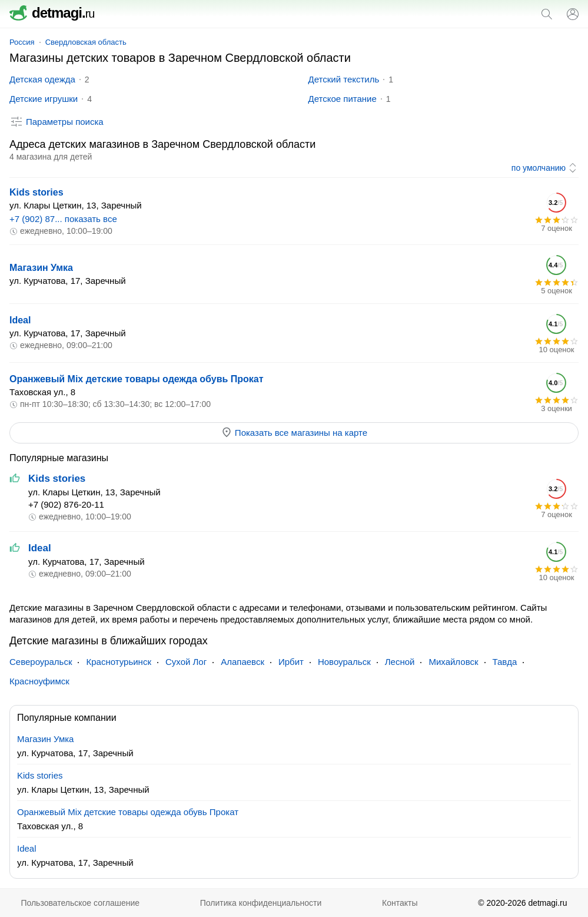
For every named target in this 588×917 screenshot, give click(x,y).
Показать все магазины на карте (294, 432)
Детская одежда (42, 79)
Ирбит (291, 662)
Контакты (400, 903)
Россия (22, 42)
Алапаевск (242, 662)
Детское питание (343, 99)
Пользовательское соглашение (80, 903)
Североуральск (41, 662)
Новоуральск (344, 662)
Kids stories (36, 192)
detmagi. (52, 13)
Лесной (400, 662)
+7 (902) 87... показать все (63, 219)
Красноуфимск (39, 681)
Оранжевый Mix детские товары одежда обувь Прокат (137, 379)
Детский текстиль (344, 79)
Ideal (20, 320)
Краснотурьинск (118, 662)
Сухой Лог (186, 662)
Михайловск (453, 662)
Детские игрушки (44, 99)
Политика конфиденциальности (261, 903)
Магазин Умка (41, 268)
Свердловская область (86, 42)
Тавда (505, 662)
